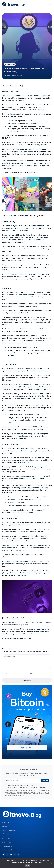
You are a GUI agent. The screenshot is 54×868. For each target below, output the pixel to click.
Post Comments (27, 680)
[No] (52, 863)
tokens (31, 154)
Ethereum (22, 123)
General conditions (9, 850)
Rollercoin (32, 123)
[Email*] (40, 673)
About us (5, 834)
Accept (27, 865)
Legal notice (6, 838)
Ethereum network (35, 226)
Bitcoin (13, 123)
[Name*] (14, 673)
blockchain (17, 96)
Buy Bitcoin (6, 822)
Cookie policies (7, 846)
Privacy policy (7, 842)
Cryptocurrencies (10, 64)
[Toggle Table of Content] (20, 86)
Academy (6, 826)
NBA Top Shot (38, 529)
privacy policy (30, 785)
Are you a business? (9, 830)
